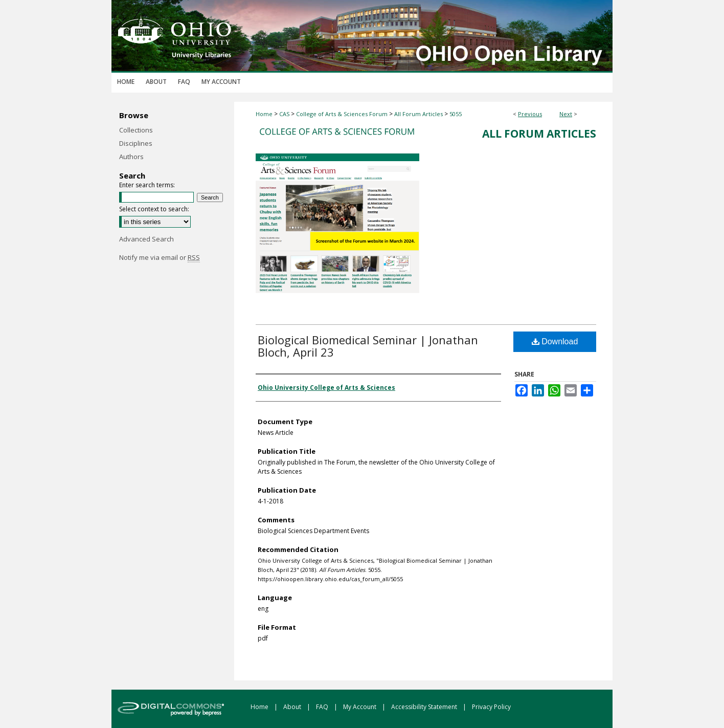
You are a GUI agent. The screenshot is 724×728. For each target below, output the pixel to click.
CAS (284, 114)
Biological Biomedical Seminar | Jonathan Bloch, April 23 (368, 346)
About (293, 707)
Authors (131, 157)
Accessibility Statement (425, 707)
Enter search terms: (147, 185)
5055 (456, 114)
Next (566, 114)
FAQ (323, 707)
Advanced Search (146, 239)
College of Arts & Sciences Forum (342, 114)
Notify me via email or (160, 257)
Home (264, 114)
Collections (136, 130)
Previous (530, 114)
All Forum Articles (418, 114)
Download (555, 341)
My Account (360, 707)
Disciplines (136, 143)
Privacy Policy (491, 707)
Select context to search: (154, 209)
